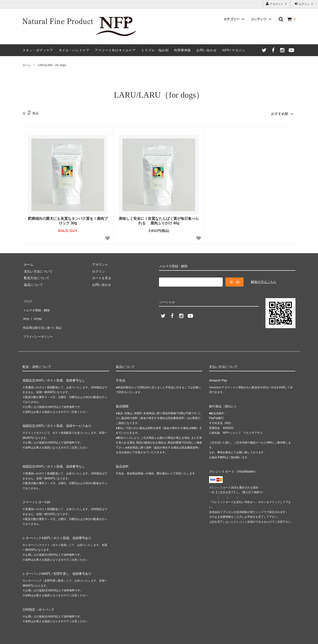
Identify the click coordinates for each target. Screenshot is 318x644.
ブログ (27, 299)
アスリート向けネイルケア (115, 50)
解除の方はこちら (264, 281)
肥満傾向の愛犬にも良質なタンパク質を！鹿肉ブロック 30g (68, 220)
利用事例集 (183, 50)
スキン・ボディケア (38, 50)
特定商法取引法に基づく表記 (43, 319)
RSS (26, 312)
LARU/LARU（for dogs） (53, 65)
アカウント (277, 4)
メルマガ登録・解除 (37, 306)
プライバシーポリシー (38, 326)
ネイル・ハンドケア (74, 50)
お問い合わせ (207, 50)
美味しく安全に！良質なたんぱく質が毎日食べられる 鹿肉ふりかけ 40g (159, 220)
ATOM (36, 312)
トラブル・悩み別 (155, 50)
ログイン (304, 4)
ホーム (27, 65)
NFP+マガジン (234, 50)
